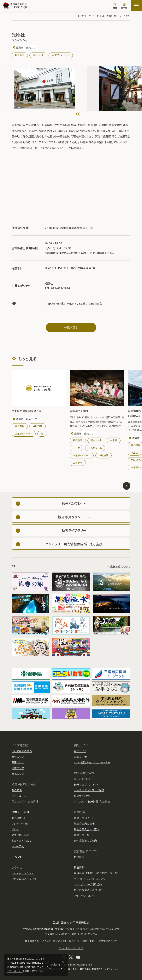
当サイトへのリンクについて (89, 879)
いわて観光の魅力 (22, 751)
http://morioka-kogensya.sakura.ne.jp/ (74, 303)
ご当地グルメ (95, 448)
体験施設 (104, 455)
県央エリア (18, 757)
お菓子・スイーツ (61, 55)
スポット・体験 (21, 812)
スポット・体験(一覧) (107, 16)
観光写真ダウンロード (86, 784)
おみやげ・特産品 (21, 840)
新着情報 (79, 867)
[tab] (66, 114)
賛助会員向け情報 (84, 823)
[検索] (115, 6)
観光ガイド (80, 751)
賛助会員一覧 (82, 835)
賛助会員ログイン (84, 818)
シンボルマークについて (71, 948)
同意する (56, 964)
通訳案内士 (80, 757)
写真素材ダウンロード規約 (89, 790)
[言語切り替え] (124, 6)
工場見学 (78, 463)
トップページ (85, 16)
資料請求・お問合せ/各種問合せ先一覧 (96, 873)
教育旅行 (79, 857)
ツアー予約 (18, 846)
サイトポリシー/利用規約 (88, 884)
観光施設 (20, 55)
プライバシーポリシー (86, 896)
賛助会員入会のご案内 (87, 829)
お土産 (113, 440)
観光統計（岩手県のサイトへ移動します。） (74, 941)
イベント (17, 857)
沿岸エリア (18, 768)
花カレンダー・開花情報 (25, 801)
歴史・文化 (38, 55)
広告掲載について (120, 566)
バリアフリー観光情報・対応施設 (92, 801)
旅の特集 (17, 790)
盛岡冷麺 (38, 426)
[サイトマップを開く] (136, 6)
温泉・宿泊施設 (20, 835)
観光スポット (19, 818)
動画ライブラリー (83, 796)
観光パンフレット (83, 779)
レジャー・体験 (20, 823)
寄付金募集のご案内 (85, 840)
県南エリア (18, 762)
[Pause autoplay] (78, 114)
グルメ (15, 829)
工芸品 (77, 448)
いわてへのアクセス (23, 873)
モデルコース (19, 796)
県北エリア (18, 774)
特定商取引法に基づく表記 (89, 890)
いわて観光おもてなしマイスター (92, 762)
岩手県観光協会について (38, 941)
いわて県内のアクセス (24, 879)
